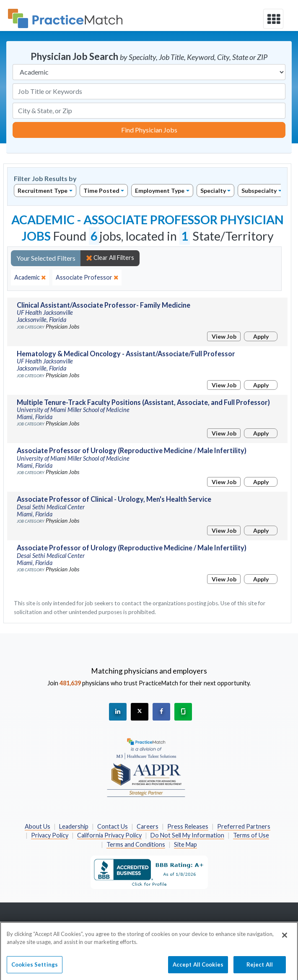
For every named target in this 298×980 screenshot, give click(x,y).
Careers (148, 826)
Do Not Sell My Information (187, 835)
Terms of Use (251, 835)
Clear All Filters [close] (110, 258)
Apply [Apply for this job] (261, 336)
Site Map (185, 844)
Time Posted (101, 191)
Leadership (74, 826)
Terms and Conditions (136, 844)
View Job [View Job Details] (224, 336)
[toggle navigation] (273, 19)
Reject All (260, 968)
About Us (38, 826)
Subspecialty (259, 191)
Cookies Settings (35, 968)
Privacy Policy (50, 835)
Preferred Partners (244, 826)
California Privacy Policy (109, 835)
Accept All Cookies (198, 968)
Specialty (213, 191)
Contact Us (113, 826)
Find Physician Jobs (149, 130)
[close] (30, 277)
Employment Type (160, 191)
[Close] (285, 939)
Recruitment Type (43, 191)
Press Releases (188, 826)
